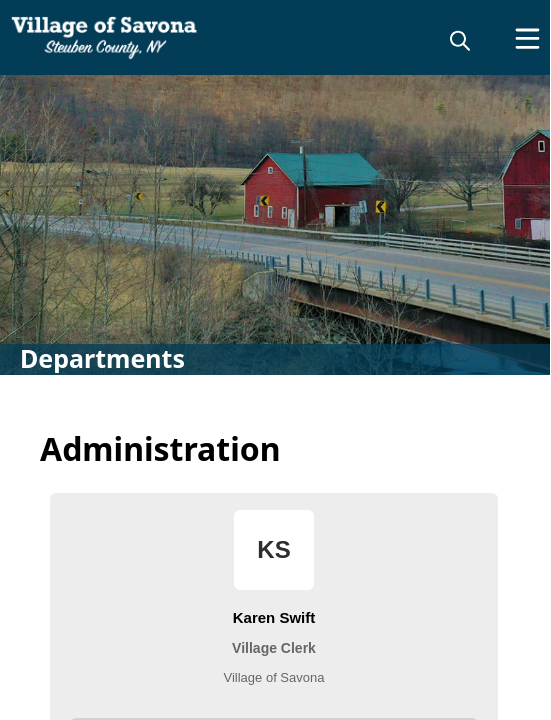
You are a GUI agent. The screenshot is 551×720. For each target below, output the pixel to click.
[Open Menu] (527, 38)
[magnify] (460, 40)
